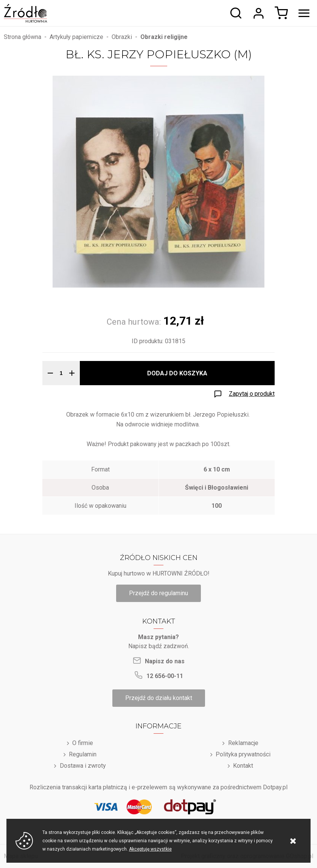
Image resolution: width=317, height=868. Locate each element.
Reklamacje (243, 743)
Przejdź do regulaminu (158, 593)
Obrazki (122, 37)
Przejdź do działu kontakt (159, 698)
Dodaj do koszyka (177, 373)
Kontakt (243, 766)
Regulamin (83, 754)
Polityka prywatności (243, 754)
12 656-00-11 (165, 676)
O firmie (83, 743)
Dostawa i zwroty (83, 766)
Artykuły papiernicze (76, 37)
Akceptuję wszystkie (150, 849)
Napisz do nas (165, 661)
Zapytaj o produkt (252, 394)
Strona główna (23, 37)
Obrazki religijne (164, 37)
